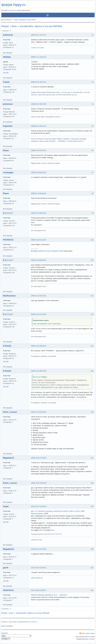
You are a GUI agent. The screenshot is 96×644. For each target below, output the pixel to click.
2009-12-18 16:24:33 (39, 296)
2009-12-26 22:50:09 (39, 483)
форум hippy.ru (13, 5)
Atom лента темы (88, 633)
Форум (5, 26)
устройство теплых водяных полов (50, 251)
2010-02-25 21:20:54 (39, 549)
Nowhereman (9, 296)
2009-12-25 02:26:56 (39, 412)
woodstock (71, 525)
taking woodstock (37, 513)
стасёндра (8, 172)
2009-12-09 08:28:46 (39, 260)
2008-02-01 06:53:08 (39, 104)
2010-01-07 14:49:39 (39, 506)
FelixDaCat (8, 240)
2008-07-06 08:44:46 (39, 172)
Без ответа (32, 20)
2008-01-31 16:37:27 (39, 35)
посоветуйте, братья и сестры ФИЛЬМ (41, 26)
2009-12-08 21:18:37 (39, 240)
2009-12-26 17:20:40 (39, 458)
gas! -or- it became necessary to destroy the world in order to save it (55, 511)
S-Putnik (7, 346)
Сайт (7, 73)
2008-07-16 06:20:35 (39, 213)
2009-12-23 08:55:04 (39, 346)
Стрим (6, 82)
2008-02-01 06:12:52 (39, 82)
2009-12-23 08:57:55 (39, 371)
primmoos (8, 104)
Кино (14, 26)
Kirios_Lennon (10, 412)
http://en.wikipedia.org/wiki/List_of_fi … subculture (49, 595)
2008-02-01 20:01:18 (39, 126)
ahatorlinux (8, 590)
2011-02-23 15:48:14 (39, 568)
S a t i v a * (8, 213)
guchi (6, 568)
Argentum (8, 126)
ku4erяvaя (8, 35)
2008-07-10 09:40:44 (39, 193)
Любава (7, 57)
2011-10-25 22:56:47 (39, 590)
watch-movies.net (37, 578)
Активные (22, 20)
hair (53, 530)
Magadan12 (8, 458)
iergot (6, 506)
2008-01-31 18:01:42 (39, 57)
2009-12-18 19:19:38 (39, 314)
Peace (6, 150)
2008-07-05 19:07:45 (39, 150)
